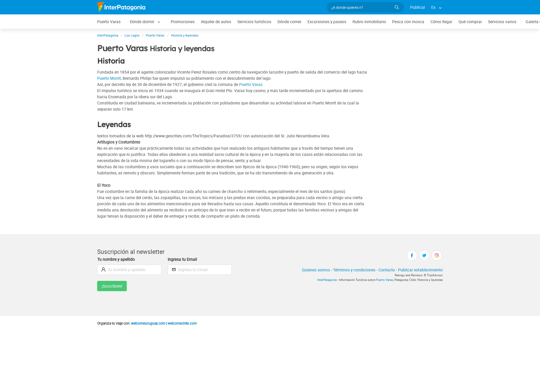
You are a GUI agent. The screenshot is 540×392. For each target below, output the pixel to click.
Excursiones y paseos (327, 22)
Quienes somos (316, 270)
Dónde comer (289, 22)
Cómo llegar (441, 22)
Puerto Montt (109, 78)
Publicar (418, 7)
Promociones (183, 22)
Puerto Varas (109, 22)
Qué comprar (470, 22)
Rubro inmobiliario (369, 22)
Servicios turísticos (254, 22)
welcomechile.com (182, 323)
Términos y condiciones (354, 270)
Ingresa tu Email (182, 259)
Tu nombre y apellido (116, 259)
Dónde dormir (142, 22)
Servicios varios (502, 22)
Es (433, 7)
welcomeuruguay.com (148, 323)
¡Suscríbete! (112, 286)
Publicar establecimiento (420, 270)
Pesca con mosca (408, 22)
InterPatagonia (327, 280)
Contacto (387, 270)
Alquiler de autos (216, 22)
